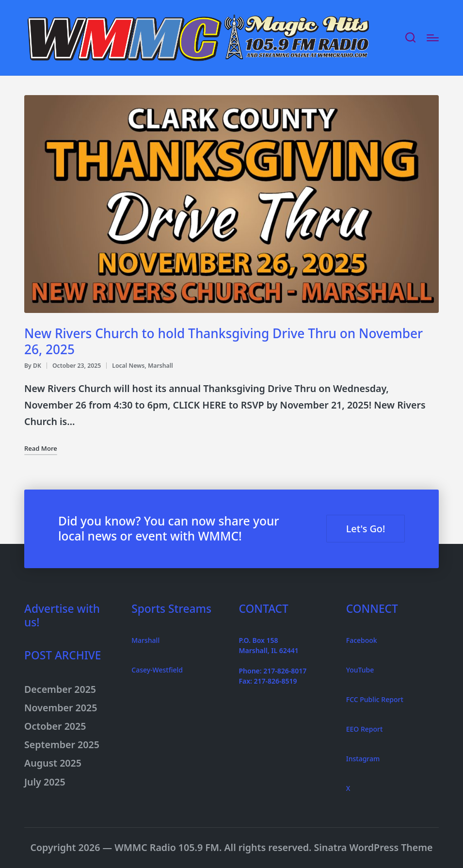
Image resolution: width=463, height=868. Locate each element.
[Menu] (433, 38)
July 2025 (45, 782)
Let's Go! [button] (363, 529)
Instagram (363, 759)
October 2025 (55, 726)
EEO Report (365, 729)
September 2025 (62, 745)
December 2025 (60, 689)
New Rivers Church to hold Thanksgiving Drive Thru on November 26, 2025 (224, 341)
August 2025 (53, 763)
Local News (128, 366)
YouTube (360, 670)
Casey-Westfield (157, 670)
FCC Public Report (375, 699)
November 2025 (61, 708)
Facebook (362, 640)
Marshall (160, 366)
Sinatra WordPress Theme (373, 847)
